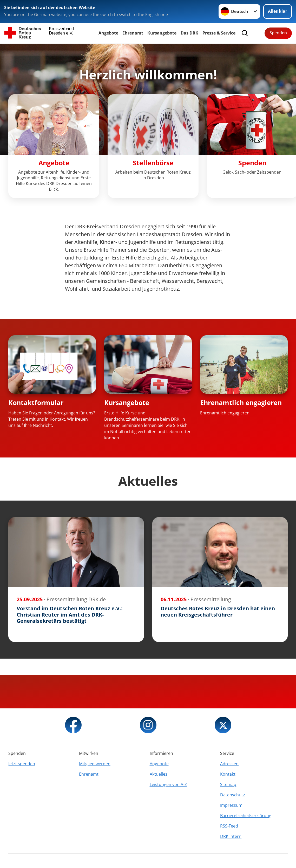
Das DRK (189, 33)
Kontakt (228, 774)
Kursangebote (162, 33)
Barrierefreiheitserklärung (246, 816)
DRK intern (231, 836)
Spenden (278, 33)
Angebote (108, 33)
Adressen (229, 764)
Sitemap (228, 784)
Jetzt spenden (22, 764)
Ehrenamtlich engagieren (241, 402)
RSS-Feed (229, 826)
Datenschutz (233, 795)
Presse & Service (219, 33)
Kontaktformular (36, 402)
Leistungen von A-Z (168, 784)
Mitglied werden (95, 764)
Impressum (231, 805)
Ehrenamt (133, 33)
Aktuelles (159, 774)
